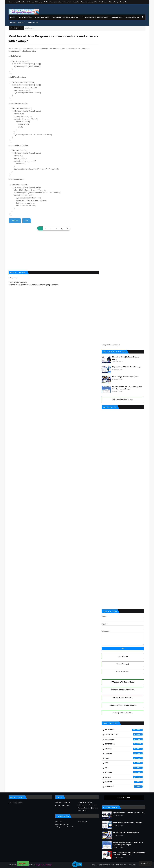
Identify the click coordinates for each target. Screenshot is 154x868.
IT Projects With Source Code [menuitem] (95, 17)
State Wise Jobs (20, 2)
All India (124, 772)
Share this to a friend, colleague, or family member (87, 804)
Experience (124, 744)
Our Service (103, 2)
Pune (124, 758)
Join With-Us (123, 656)
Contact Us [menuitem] (33, 23)
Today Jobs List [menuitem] (25, 17)
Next (27, 221)
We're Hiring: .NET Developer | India (125, 377)
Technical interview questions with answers (58, 2)
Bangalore (124, 730)
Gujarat (124, 782)
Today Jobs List (123, 664)
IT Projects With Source (35, 2)
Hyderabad (124, 739)
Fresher (124, 749)
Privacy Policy (113, 2)
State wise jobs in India (63, 803)
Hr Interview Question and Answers (123, 705)
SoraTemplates (21, 865)
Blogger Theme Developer (44, 865)
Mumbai (124, 777)
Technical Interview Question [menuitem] (65, 17)
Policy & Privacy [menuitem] (17, 23)
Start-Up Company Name (123, 713)
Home (10, 2)
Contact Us (124, 2)
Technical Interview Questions (123, 690)
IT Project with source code (105, 865)
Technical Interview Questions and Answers (88, 809)
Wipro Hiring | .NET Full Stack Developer (127, 367)
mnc (124, 768)
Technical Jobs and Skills (89, 2)
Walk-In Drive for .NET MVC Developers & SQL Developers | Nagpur (127, 388)
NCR (124, 763)
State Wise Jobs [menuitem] (42, 17)
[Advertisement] (54, 254)
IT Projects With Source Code (123, 682)
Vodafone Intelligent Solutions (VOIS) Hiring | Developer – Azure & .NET (129, 853)
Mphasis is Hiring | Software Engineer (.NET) (126, 358)
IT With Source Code (62, 806)
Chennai (124, 753)
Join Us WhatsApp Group (123, 399)
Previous (15, 221)
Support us (145, 863)
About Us (76, 2)
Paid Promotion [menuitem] (132, 17)
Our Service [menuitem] (117, 17)
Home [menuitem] (13, 17)
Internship (124, 787)
